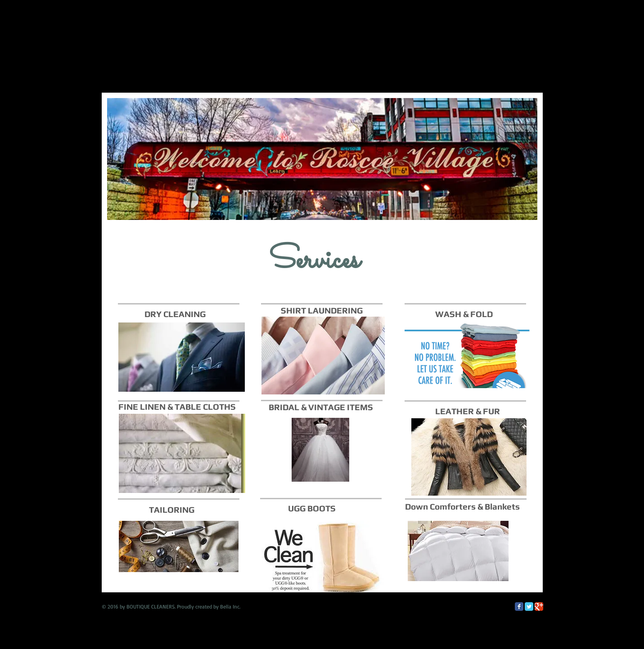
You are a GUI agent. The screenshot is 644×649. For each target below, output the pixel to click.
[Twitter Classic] (529, 606)
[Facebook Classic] (519, 606)
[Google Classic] (539, 606)
